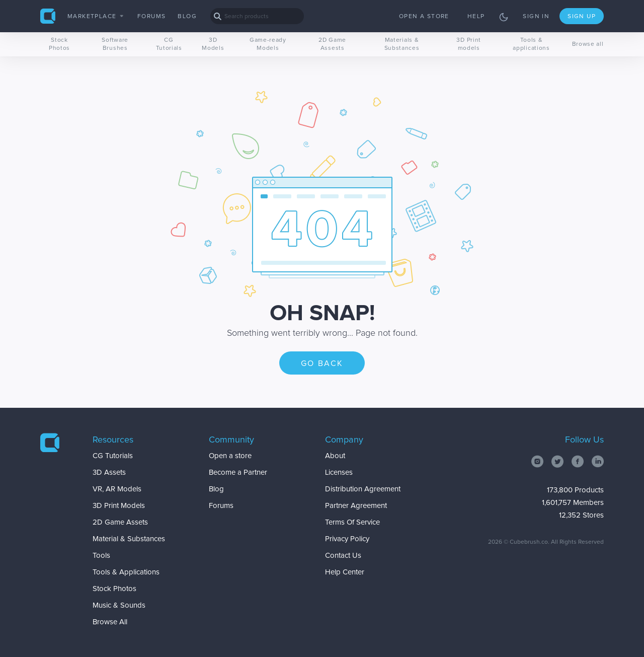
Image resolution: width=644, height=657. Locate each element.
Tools (101, 556)
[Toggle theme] (504, 17)
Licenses (339, 472)
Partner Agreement (356, 506)
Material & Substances (129, 539)
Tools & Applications (126, 572)
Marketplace (95, 17)
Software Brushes (115, 44)
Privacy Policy (347, 539)
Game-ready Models (268, 44)
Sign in (536, 17)
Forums (151, 17)
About (335, 456)
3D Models (213, 44)
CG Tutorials (169, 44)
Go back (322, 363)
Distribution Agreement (363, 489)
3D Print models (469, 44)
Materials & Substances (402, 44)
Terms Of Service (352, 522)
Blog (187, 17)
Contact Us (343, 556)
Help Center (345, 572)
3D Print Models (119, 506)
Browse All (110, 622)
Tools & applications (531, 44)
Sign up (582, 17)
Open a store (424, 17)
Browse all (588, 44)
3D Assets (109, 472)
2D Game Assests (332, 44)
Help (476, 17)
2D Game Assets (120, 522)
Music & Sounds (119, 605)
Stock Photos (59, 44)
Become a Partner (238, 472)
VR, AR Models (117, 489)
